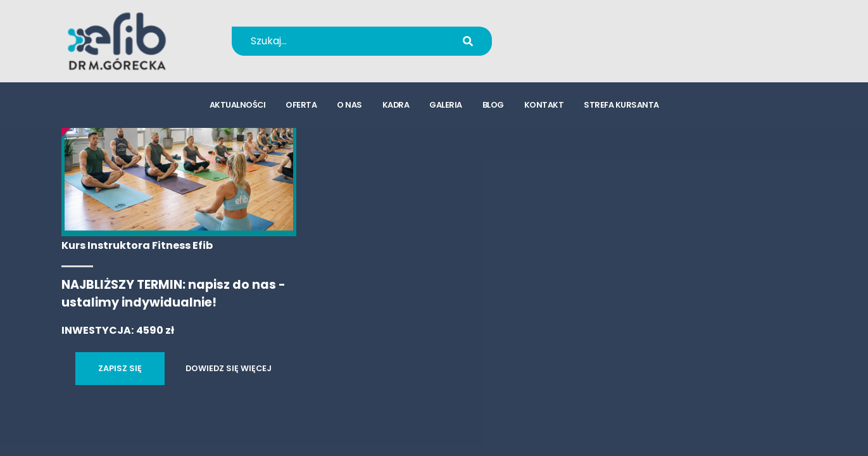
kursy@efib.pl (579, 49)
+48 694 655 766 (588, 33)
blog (493, 105)
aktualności (238, 105)
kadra (396, 105)
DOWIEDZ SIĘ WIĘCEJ (229, 368)
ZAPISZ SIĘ (120, 368)
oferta (301, 105)
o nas (349, 105)
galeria (446, 105)
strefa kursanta (621, 105)
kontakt (544, 105)
